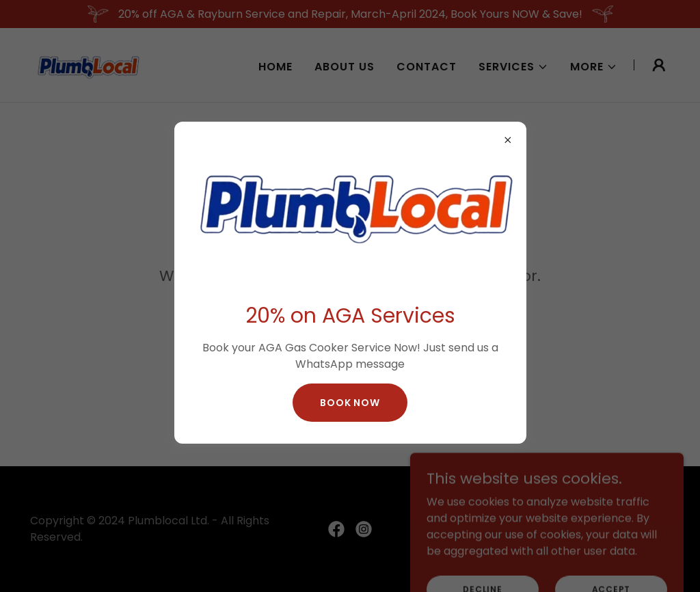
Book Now (350, 403)
